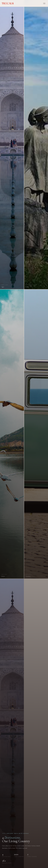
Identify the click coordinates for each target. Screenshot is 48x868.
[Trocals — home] (8, 3)
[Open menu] (44, 3)
